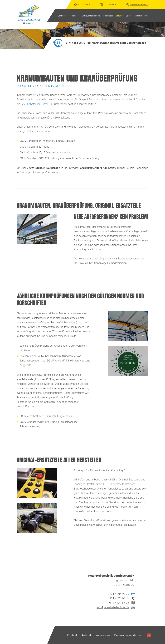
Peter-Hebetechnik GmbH (35, 103)
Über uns (62, 16)
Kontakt (72, 634)
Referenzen (108, 16)
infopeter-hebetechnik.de (139, 5)
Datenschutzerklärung (128, 634)
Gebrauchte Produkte (91, 16)
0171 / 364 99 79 (75, 42)
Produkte (73, 16)
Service (119, 16)
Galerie (129, 16)
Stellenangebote (141, 16)
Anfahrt (86, 634)
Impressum (103, 634)
